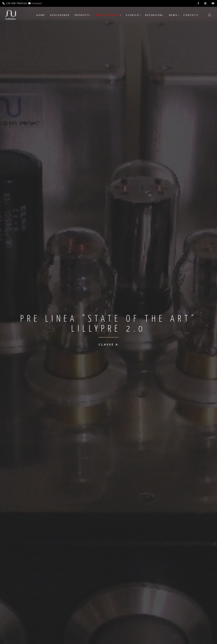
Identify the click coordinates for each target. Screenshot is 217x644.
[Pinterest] (205, 3)
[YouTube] (213, 3)
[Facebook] (198, 3)
